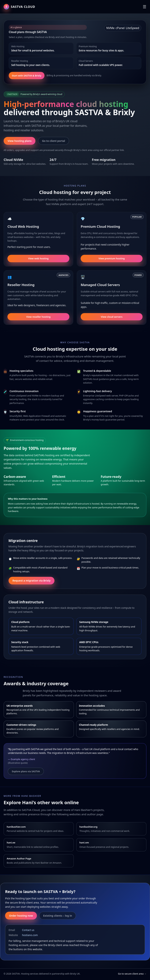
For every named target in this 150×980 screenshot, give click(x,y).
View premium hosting (112, 258)
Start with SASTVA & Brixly (27, 76)
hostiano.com (30, 935)
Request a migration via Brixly (31, 581)
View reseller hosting (38, 317)
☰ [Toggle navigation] (145, 7)
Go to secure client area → (132, 974)
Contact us (28, 930)
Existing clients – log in (58, 916)
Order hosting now (21, 916)
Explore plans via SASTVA (26, 771)
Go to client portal (54, 141)
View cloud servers (112, 317)
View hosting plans (20, 141)
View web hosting (38, 258)
